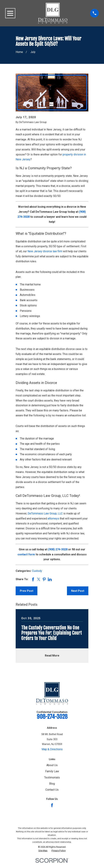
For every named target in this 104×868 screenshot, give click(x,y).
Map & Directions (52, 749)
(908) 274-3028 (58, 549)
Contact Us (52, 790)
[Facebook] (52, 805)
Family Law (52, 771)
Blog (52, 784)
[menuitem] (43, 851)
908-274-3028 (52, 717)
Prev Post (27, 591)
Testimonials (52, 778)
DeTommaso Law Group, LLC (45, 513)
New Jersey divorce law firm (45, 251)
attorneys (53, 518)
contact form (26, 554)
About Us (52, 765)
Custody (37, 571)
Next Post (78, 591)
